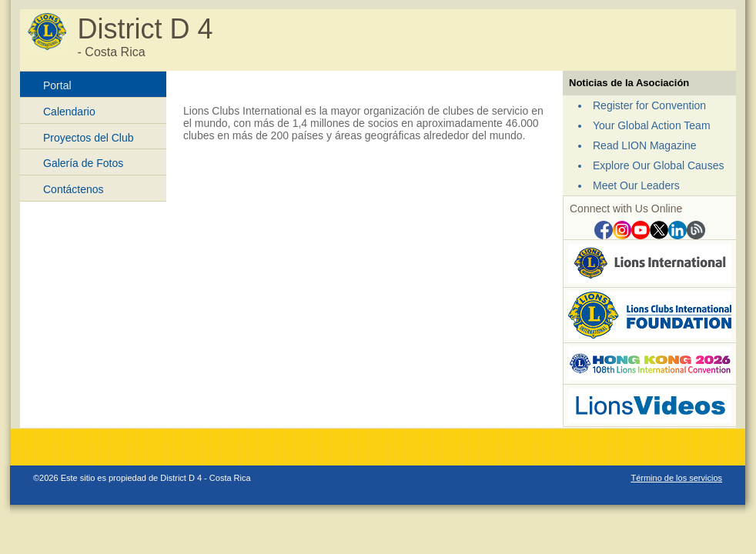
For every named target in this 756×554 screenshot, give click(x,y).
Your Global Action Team (652, 125)
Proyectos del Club (89, 138)
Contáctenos (74, 189)
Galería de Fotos (83, 163)
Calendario (69, 112)
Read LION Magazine (645, 145)
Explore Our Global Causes (658, 165)
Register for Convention (649, 105)
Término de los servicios (676, 478)
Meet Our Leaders (636, 185)
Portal (57, 85)
